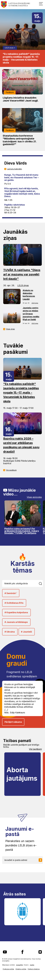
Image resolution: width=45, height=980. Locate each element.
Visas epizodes (34, 497)
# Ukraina (10, 632)
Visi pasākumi (11, 470)
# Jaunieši (26, 632)
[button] (41, 4)
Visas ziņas (10, 329)
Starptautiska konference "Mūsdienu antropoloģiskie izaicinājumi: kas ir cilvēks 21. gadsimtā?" (20, 140)
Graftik (32, 965)
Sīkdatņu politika (21, 969)
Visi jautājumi (35, 749)
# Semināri (11, 593)
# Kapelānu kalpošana (16, 612)
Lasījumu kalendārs (15, 169)
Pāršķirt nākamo (13, 722)
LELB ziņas (9, 48)
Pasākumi (10, 92)
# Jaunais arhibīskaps (16, 622)
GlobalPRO (20, 965)
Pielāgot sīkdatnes (34, 969)
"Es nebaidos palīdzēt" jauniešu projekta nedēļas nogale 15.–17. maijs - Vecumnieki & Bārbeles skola (21, 58)
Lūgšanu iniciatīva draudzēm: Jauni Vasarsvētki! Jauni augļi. (21, 99)
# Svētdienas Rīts (14, 603)
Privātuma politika (8, 969)
